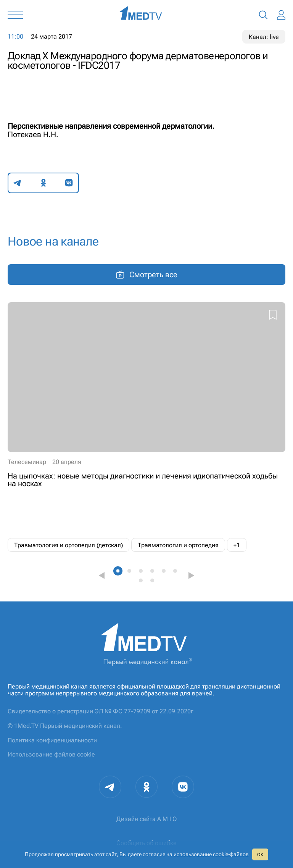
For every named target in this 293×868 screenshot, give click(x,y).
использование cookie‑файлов (211, 854)
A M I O (167, 819)
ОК (260, 855)
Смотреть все (146, 275)
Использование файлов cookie (51, 754)
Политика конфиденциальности (52, 740)
